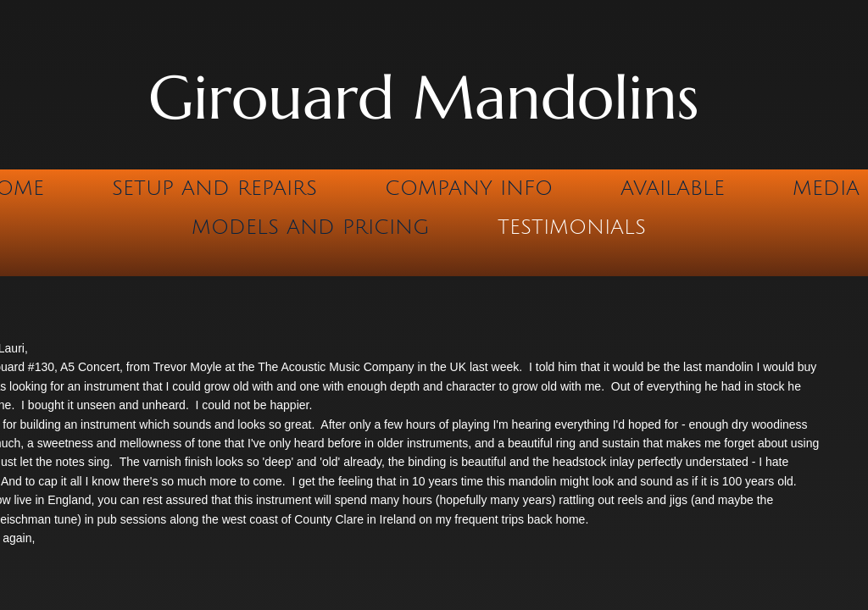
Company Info (469, 188)
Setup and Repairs (214, 188)
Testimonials (572, 227)
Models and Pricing (311, 227)
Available (673, 188)
